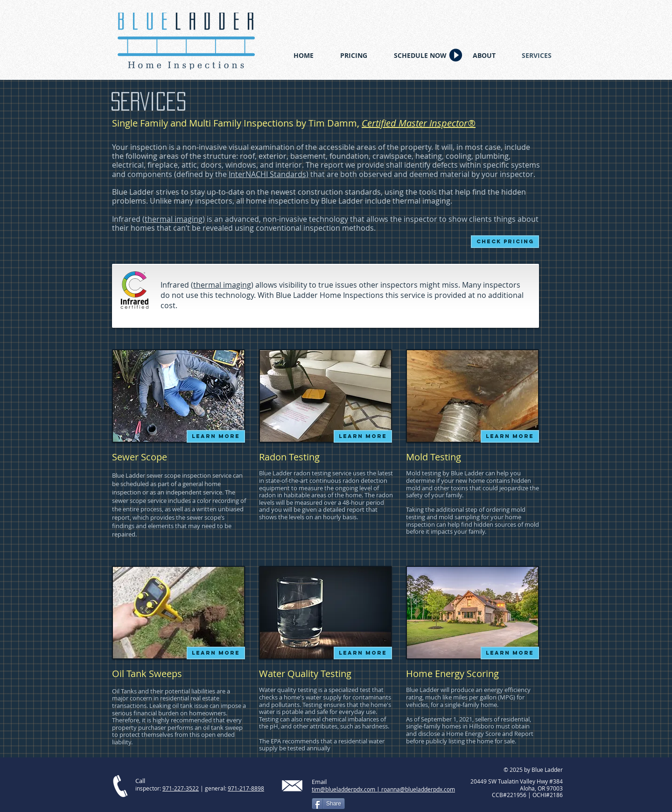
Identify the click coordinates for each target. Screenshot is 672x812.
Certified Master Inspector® (419, 123)
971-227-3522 (181, 788)
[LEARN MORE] (216, 436)
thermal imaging (174, 219)
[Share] (328, 804)
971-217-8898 (246, 788)
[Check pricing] (505, 242)
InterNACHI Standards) (269, 174)
